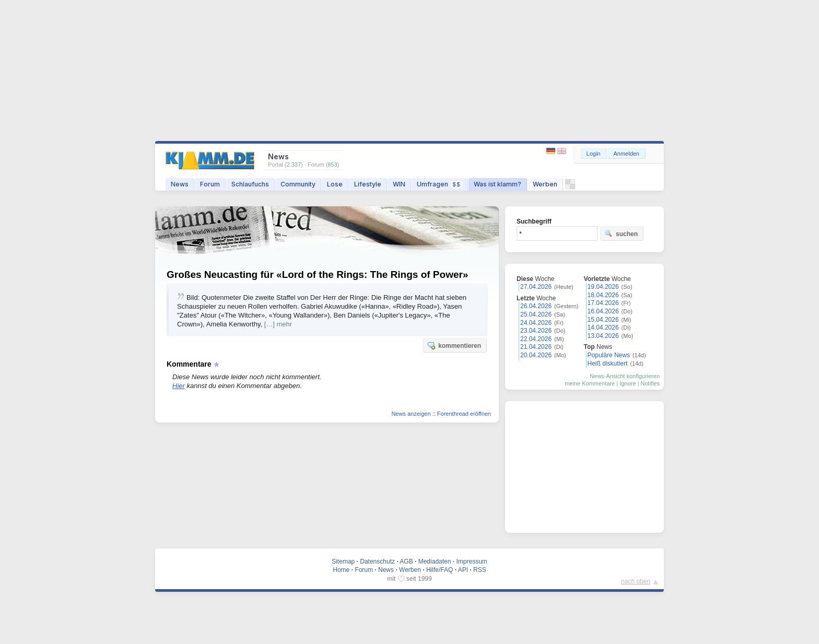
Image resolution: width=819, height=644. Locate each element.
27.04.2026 (536, 287)
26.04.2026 (536, 306)
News (180, 184)
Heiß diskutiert (608, 364)
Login (594, 154)
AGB (406, 561)
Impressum (471, 561)
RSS (480, 570)
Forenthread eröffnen (464, 414)
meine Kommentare (590, 383)
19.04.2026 (603, 287)
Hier (179, 386)
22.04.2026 (536, 339)
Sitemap (343, 561)
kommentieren (454, 345)
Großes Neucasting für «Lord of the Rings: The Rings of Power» (317, 274)
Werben (545, 184)
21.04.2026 (536, 347)
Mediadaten (435, 561)
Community (298, 184)
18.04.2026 (603, 295)
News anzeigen (411, 414)
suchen (621, 233)
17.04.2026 (603, 303)
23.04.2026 (536, 331)
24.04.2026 (536, 323)
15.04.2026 (603, 320)
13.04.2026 (603, 336)
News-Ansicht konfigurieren (625, 376)
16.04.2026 (603, 311)
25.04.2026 (536, 314)
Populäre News (609, 355)
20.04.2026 (536, 355)
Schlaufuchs (250, 184)
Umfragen (440, 184)
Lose (335, 184)
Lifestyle (368, 184)
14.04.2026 (603, 327)
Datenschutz (377, 561)
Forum (210, 184)
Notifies (650, 383)
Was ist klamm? (498, 184)
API (463, 570)
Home (341, 570)
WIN (399, 184)
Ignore (628, 383)
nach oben (636, 581)
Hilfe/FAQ (440, 570)
